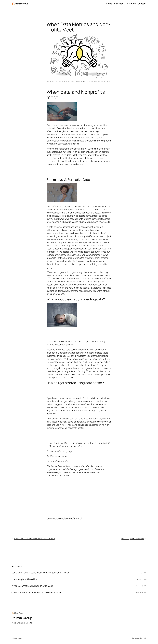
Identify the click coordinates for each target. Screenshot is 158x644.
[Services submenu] (125, 4)
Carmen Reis (57, 81)
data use (60, 518)
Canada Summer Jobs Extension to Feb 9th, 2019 (35, 539)
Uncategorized (105, 81)
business (66, 81)
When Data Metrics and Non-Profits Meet (32, 586)
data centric (52, 518)
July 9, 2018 (143, 573)
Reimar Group (22, 618)
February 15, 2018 (141, 586)
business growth (74, 81)
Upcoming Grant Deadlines (133, 539)
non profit (97, 81)
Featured (90, 81)
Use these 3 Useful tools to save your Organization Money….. (42, 573)
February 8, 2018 (141, 592)
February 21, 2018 (141, 579)
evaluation (83, 81)
